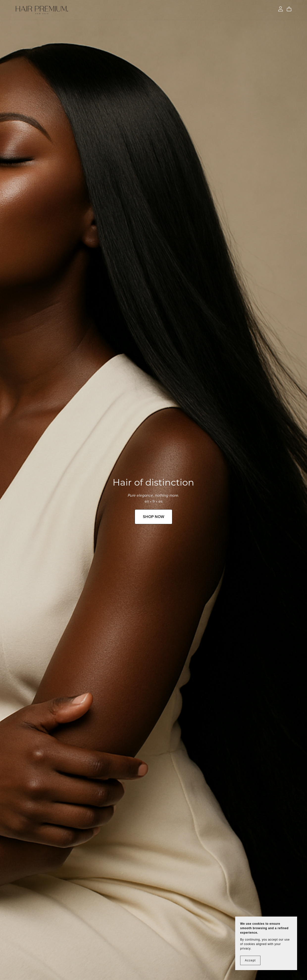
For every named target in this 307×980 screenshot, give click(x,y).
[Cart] (291, 9)
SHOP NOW (153, 517)
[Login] (281, 9)
